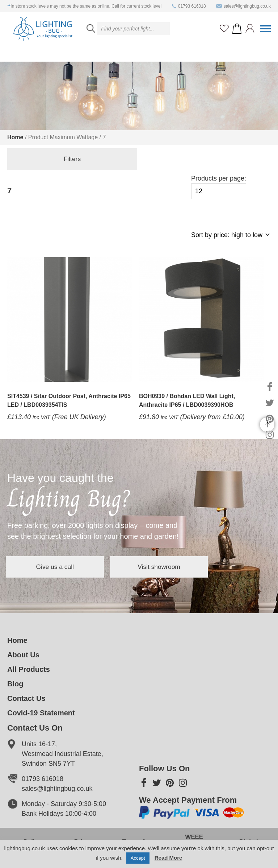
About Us (23, 655)
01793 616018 (189, 6)
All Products (29, 669)
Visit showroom (179, 567)
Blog (15, 684)
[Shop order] (227, 239)
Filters (44, 160)
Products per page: (219, 187)
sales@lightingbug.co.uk (243, 6)
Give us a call (62, 567)
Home (15, 137)
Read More (169, 858)
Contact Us (26, 698)
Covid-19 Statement (41, 713)
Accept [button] (138, 858)
